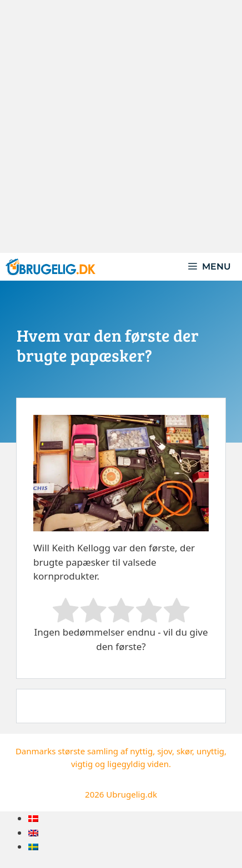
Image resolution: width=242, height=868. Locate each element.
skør (184, 751)
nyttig (141, 751)
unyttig (210, 751)
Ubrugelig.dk (132, 794)
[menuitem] (33, 818)
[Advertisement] (121, 126)
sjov (165, 751)
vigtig (82, 764)
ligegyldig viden (138, 764)
